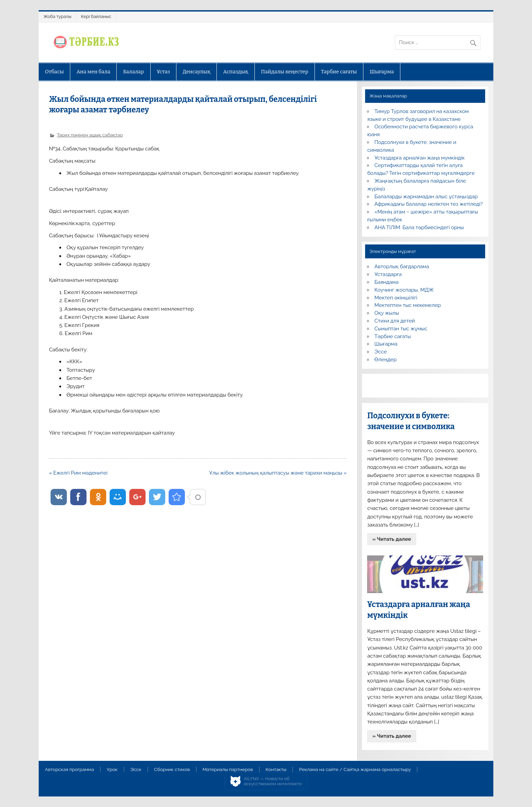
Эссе (381, 352)
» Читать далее (392, 539)
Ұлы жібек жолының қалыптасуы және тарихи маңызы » (278, 473)
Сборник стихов (172, 770)
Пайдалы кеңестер (284, 72)
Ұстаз (163, 72)
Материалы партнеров (228, 770)
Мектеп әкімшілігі (396, 298)
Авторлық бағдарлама (402, 267)
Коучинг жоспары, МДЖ (404, 290)
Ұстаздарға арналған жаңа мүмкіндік (420, 158)
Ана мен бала (94, 72)
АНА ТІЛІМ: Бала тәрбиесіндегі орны (419, 227)
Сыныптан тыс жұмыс (401, 329)
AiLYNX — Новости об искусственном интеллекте (273, 781)
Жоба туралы (57, 16)
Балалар (134, 72)
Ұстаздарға (388, 274)
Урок (112, 770)
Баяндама (387, 282)
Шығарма (382, 72)
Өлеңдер (386, 360)
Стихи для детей (395, 321)
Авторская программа (69, 770)
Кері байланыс (96, 16)
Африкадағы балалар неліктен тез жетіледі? (429, 204)
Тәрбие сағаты (339, 72)
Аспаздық (236, 72)
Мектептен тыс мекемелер (408, 305)
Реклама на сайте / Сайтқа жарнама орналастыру (355, 770)
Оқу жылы (387, 313)
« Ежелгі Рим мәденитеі (78, 473)
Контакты (276, 770)
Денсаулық (196, 72)
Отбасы (54, 72)
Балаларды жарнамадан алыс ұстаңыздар (426, 197)
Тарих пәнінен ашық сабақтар (90, 135)
